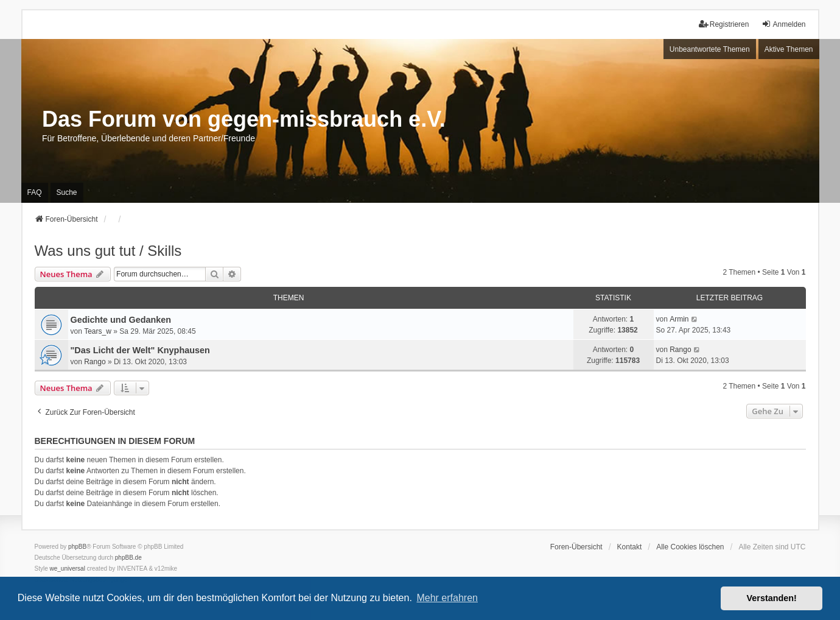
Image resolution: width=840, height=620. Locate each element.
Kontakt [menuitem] (630, 547)
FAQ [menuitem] (35, 192)
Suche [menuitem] (67, 192)
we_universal (68, 569)
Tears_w (98, 331)
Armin (679, 319)
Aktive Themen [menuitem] (789, 49)
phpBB (77, 547)
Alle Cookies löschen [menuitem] (690, 547)
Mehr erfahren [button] (447, 598)
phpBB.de (128, 558)
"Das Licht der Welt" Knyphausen (140, 350)
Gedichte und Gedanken (121, 320)
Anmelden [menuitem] (783, 24)
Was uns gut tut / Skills (108, 251)
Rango (95, 362)
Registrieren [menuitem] (724, 24)
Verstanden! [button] (772, 598)
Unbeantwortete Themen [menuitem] (710, 49)
